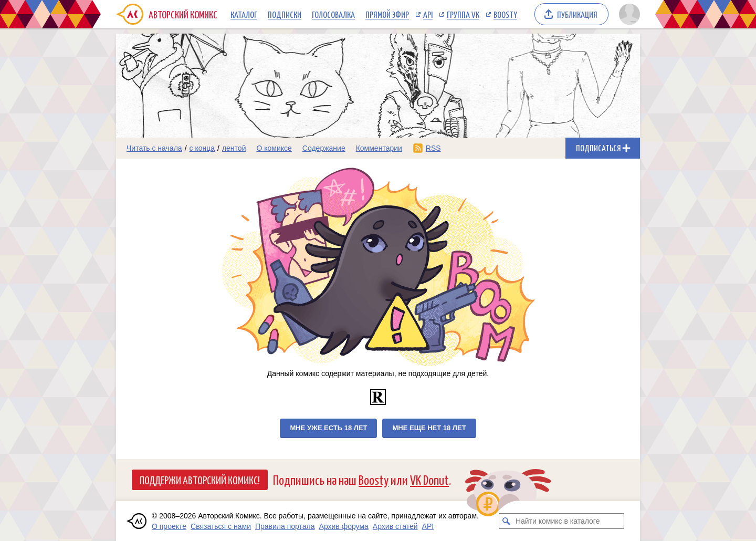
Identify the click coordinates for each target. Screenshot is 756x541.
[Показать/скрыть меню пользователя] (628, 14)
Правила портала (285, 526)
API (428, 14)
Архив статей (395, 526)
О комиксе (274, 148)
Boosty (505, 14)
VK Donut (429, 479)
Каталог (244, 14)
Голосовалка (333, 14)
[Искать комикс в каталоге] (507, 521)
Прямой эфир (387, 14)
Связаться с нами (221, 526)
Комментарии (379, 148)
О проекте (169, 526)
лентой (234, 148)
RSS (433, 148)
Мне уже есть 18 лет (328, 428)
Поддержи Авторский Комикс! (200, 480)
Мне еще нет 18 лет (429, 428)
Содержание (324, 148)
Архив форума (344, 526)
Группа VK (463, 14)
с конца (202, 148)
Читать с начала (154, 148)
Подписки (285, 14)
